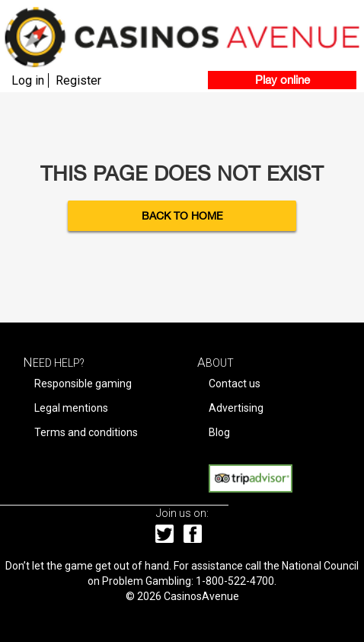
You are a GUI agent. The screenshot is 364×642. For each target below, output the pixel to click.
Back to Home (182, 216)
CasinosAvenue (201, 596)
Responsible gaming (83, 384)
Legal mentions (71, 408)
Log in (28, 80)
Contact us (235, 384)
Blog (219, 432)
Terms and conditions (86, 432)
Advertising (236, 408)
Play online (283, 80)
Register (78, 80)
